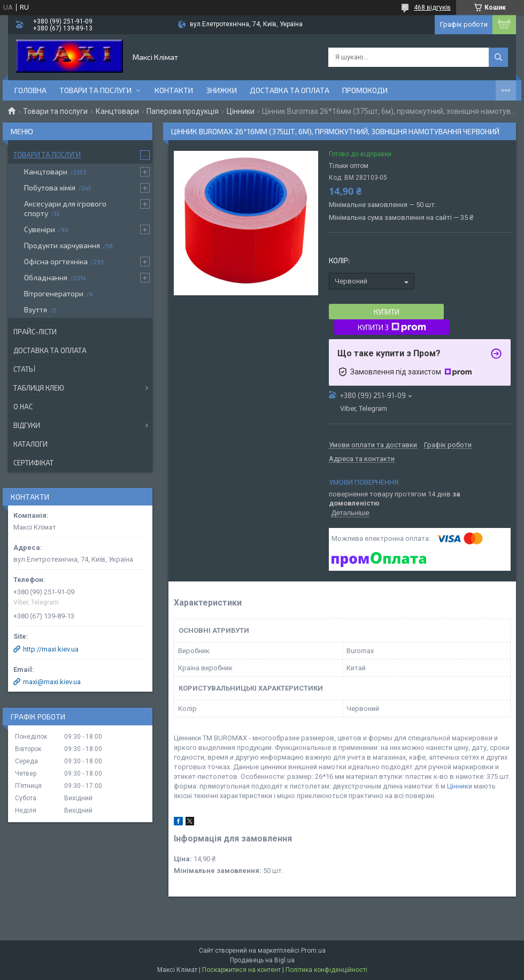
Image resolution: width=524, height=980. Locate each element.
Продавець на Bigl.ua (262, 960)
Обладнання (46, 277)
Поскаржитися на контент (241, 970)
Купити (387, 312)
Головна (30, 90)
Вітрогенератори (54, 293)
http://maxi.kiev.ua (51, 649)
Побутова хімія (50, 187)
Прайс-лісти (35, 332)
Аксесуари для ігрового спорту (65, 208)
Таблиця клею (39, 388)
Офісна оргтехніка (56, 261)
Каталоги (30, 444)
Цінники (241, 111)
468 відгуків (432, 7)
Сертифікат (33, 463)
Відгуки (27, 425)
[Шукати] (498, 57)
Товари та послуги (95, 90)
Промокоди (365, 90)
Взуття (36, 309)
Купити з (392, 327)
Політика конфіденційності (326, 970)
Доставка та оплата (290, 90)
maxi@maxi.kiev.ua (52, 682)
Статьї (24, 369)
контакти (174, 90)
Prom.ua (313, 951)
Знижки (221, 90)
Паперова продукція (183, 111)
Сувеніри (40, 229)
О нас (23, 407)
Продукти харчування (62, 245)
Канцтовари (117, 111)
